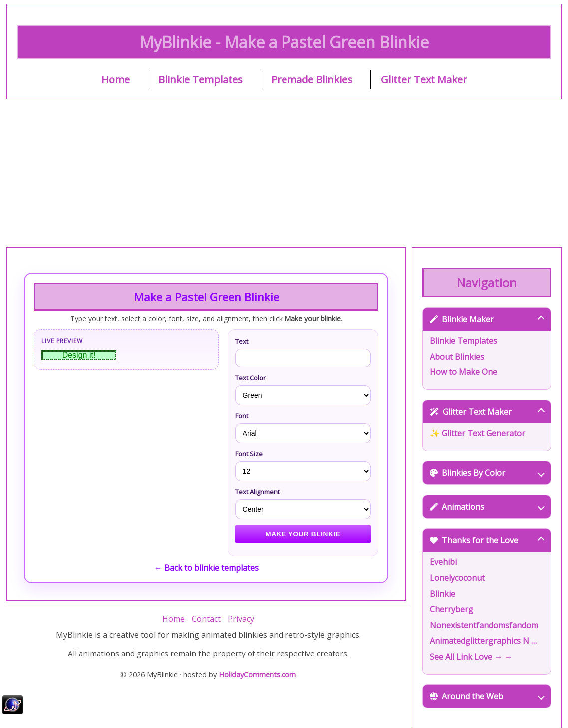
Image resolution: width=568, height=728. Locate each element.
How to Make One (463, 372)
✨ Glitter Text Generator (477, 433)
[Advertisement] (284, 173)
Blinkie (442, 594)
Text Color (250, 378)
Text (242, 341)
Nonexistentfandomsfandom (484, 625)
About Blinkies (457, 357)
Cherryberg (451, 609)
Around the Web (487, 696)
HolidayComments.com (257, 674)
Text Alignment (257, 492)
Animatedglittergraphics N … (483, 641)
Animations (487, 507)
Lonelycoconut (457, 578)
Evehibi (443, 562)
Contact (206, 619)
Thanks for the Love (487, 540)
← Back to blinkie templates (206, 568)
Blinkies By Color (487, 473)
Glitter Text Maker (424, 80)
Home (116, 80)
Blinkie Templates (200, 80)
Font (242, 416)
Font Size (249, 454)
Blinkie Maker (487, 319)
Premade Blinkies (312, 80)
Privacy (241, 619)
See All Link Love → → (471, 657)
